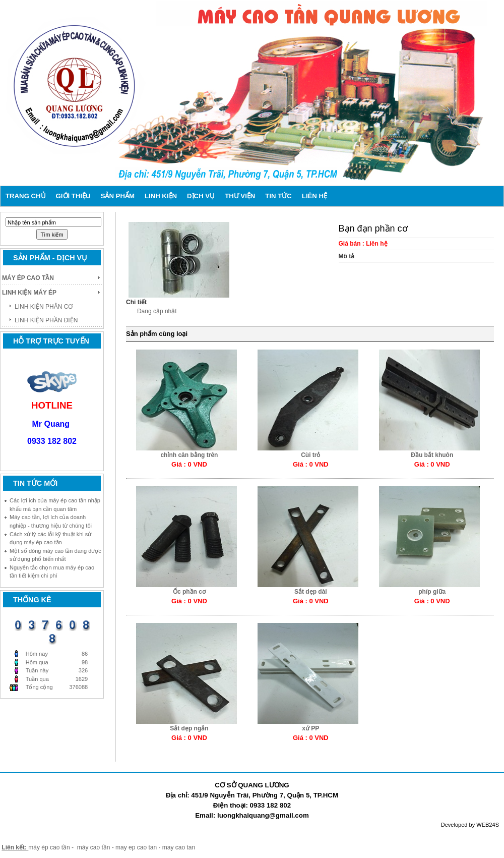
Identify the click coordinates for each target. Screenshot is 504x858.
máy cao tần (94, 847)
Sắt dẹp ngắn (189, 728)
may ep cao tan (137, 847)
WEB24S (488, 825)
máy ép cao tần (49, 847)
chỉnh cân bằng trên (189, 455)
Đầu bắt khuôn (432, 455)
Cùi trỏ (310, 455)
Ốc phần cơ (189, 592)
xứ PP (310, 728)
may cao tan (179, 847)
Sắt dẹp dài (311, 592)
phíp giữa (432, 592)
